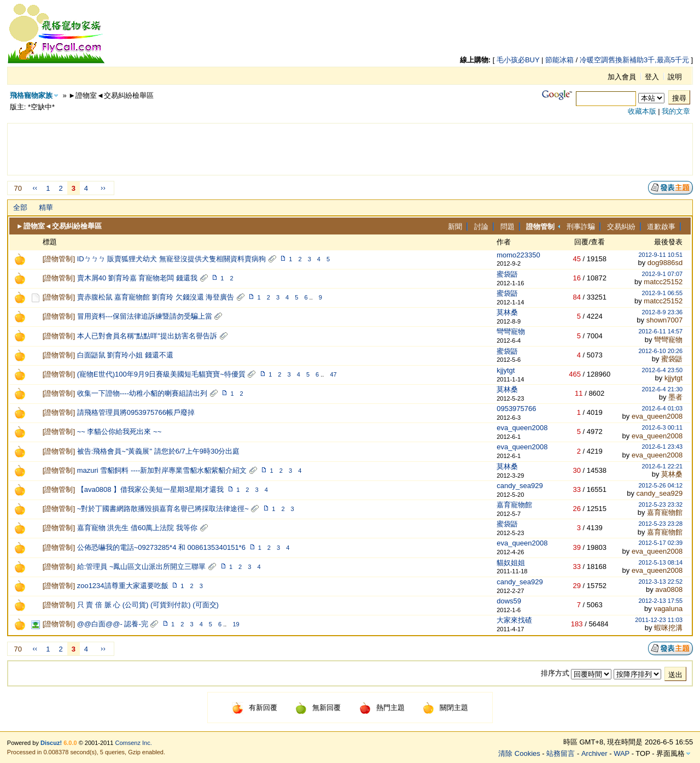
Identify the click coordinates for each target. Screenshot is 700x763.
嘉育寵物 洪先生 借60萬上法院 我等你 (137, 528)
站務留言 (561, 753)
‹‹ (35, 188)
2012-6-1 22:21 (663, 466)
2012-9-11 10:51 (660, 255)
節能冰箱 (559, 60)
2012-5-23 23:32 (660, 504)
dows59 (509, 601)
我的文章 (676, 111)
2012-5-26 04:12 (660, 485)
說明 (675, 77)
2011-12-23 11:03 (659, 620)
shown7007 (665, 320)
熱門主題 (382, 708)
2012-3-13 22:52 (660, 582)
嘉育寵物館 (514, 505)
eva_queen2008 (657, 416)
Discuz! (51, 743)
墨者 (675, 397)
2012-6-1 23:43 (663, 447)
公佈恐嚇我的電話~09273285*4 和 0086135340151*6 (161, 547)
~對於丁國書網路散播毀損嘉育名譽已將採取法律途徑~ (163, 509)
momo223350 (518, 255)
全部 (20, 207)
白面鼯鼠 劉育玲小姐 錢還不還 (125, 355)
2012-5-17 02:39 (660, 543)
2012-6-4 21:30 (663, 389)
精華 (46, 207)
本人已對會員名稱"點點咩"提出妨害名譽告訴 (147, 336)
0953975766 (516, 409)
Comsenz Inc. (134, 743)
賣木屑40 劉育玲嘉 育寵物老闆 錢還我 (137, 278)
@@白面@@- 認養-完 (113, 624)
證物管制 (59, 259)
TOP (643, 753)
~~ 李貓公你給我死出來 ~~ (119, 432)
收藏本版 (642, 111)
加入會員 (622, 77)
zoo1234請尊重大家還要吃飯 (123, 586)
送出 (675, 675)
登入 (652, 77)
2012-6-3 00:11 (663, 427)
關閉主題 (445, 708)
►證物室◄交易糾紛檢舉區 (59, 226)
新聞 (455, 227)
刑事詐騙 (581, 227)
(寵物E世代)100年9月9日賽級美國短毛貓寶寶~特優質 (161, 374)
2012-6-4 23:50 (663, 370)
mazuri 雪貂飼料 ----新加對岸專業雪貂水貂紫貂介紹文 (162, 470)
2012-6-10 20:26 (660, 351)
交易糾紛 (621, 227)
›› (103, 188)
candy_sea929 (520, 486)
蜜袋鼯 (507, 274)
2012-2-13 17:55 (660, 601)
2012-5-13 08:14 (660, 562)
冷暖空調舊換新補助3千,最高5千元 (634, 60)
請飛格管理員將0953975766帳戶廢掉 (136, 412)
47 (333, 374)
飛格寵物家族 (31, 95)
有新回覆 (255, 708)
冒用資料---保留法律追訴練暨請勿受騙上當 (145, 316)
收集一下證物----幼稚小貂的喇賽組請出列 (142, 393)
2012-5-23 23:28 (660, 524)
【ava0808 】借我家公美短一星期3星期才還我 (151, 489)
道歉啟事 (661, 227)
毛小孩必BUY (518, 60)
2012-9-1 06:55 (663, 293)
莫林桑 (507, 312)
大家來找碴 (514, 620)
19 (236, 624)
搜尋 (679, 98)
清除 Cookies (519, 753)
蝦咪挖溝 (668, 628)
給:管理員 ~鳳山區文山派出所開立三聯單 (142, 567)
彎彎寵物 (511, 331)
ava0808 (669, 589)
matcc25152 (663, 282)
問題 (507, 227)
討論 (481, 227)
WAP (622, 753)
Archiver (594, 753)
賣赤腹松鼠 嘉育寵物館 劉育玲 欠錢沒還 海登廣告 (156, 297)
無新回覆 (318, 708)
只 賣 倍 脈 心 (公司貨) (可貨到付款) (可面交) (148, 605)
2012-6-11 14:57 (660, 331)
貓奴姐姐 (511, 563)
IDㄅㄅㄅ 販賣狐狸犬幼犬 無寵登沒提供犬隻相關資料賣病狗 (171, 259)
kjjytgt (506, 370)
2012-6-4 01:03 (663, 408)
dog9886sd (665, 263)
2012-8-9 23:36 (663, 312)
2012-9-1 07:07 (663, 274)
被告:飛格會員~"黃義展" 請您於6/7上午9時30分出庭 (159, 451)
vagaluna (668, 609)
